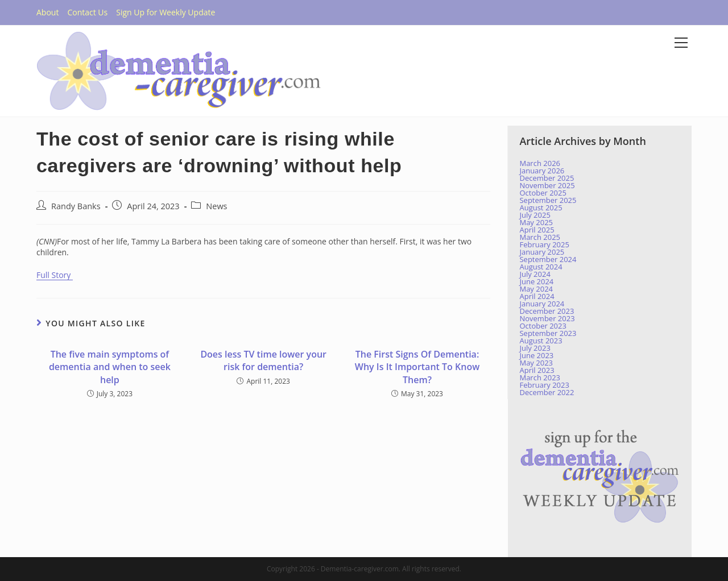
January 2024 (542, 304)
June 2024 (536, 281)
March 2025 (540, 237)
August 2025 (541, 208)
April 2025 (537, 230)
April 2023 (537, 370)
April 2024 (537, 296)
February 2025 (544, 244)
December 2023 (547, 311)
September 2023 (548, 333)
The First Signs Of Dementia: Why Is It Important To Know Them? (417, 367)
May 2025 (536, 222)
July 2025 (535, 215)
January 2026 (542, 171)
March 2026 (540, 163)
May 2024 (536, 289)
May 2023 (536, 363)
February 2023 (544, 385)
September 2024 (548, 259)
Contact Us (87, 12)
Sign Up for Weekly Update (166, 12)
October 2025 (543, 193)
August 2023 (541, 341)
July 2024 (535, 274)
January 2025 (542, 252)
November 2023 (547, 318)
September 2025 (548, 200)
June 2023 (536, 355)
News (216, 206)
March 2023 (540, 377)
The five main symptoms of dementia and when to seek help (110, 367)
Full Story (55, 275)
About (47, 12)
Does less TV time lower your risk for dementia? (263, 360)
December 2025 (547, 178)
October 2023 (543, 326)
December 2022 (547, 392)
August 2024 (541, 267)
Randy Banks (76, 206)
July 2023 (535, 348)
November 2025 (547, 185)
